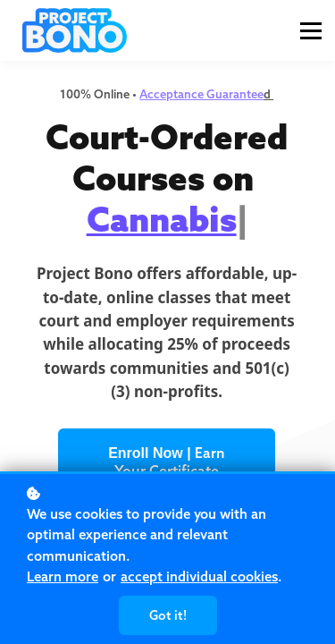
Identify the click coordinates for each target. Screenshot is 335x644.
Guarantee (235, 94)
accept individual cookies (199, 576)
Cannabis (162, 219)
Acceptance (173, 94)
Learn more (63, 576)
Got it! (168, 615)
